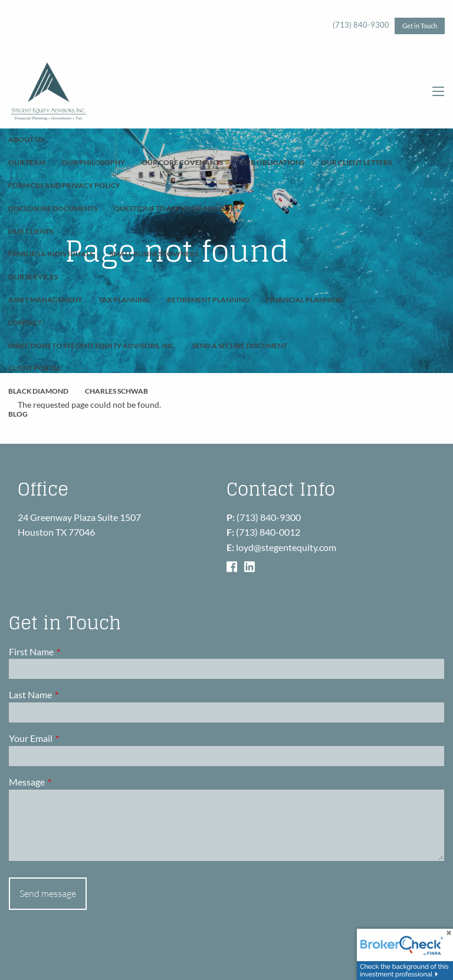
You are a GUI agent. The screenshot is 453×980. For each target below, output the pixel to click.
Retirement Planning (208, 300)
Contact (25, 323)
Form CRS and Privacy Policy (64, 185)
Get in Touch (420, 26)
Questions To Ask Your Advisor (175, 208)
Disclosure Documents (53, 208)
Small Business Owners (154, 254)
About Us (26, 139)
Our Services (33, 277)
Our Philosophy (93, 162)
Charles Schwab (116, 391)
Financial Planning (304, 300)
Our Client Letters (356, 162)
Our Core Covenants (182, 162)
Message (69, 782)
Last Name (73, 695)
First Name (74, 651)
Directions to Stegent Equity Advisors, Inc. (92, 346)
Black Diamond (38, 391)
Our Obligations (272, 162)
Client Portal (35, 368)
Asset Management (45, 300)
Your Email (73, 739)
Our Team (27, 162)
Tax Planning (124, 300)
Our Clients (31, 231)
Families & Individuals (51, 254)
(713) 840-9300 (361, 25)
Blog (18, 414)
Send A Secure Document (240, 346)
